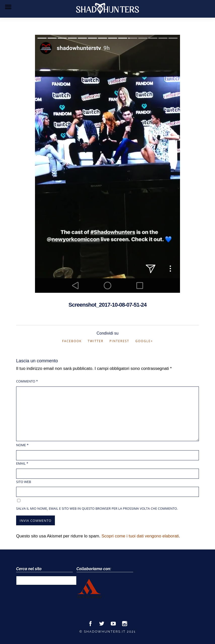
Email (22, 463)
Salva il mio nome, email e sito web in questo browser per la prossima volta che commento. (97, 508)
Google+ (144, 341)
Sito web (24, 482)
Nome (22, 445)
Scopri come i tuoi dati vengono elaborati (140, 536)
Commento (27, 381)
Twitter (96, 341)
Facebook (72, 341)
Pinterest (119, 341)
